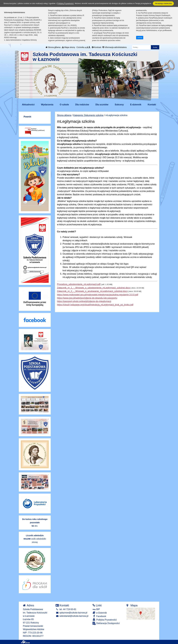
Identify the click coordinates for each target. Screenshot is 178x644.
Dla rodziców (82, 105)
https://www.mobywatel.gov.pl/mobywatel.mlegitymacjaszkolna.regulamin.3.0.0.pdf (98, 295)
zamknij (140, 38)
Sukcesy (119, 105)
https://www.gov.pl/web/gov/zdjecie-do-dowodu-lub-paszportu (87, 298)
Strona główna (53, 47)
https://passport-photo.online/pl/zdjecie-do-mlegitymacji (84, 301)
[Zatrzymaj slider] (113, 95)
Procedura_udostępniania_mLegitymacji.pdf (79, 284)
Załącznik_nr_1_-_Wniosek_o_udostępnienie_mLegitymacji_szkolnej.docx (94, 288)
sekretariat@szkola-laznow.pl (72, 616)
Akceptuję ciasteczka (163, 3)
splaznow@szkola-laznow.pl (71, 613)
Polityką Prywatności (65, 3)
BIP (96, 609)
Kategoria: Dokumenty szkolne (88, 115)
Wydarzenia (47, 105)
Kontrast (97, 47)
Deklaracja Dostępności (106, 623)
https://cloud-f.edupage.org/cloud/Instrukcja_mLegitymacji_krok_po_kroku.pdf (95, 305)
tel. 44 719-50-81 (66, 609)
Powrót (27, 117)
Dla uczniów (102, 105)
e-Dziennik (100, 613)
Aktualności (28, 105)
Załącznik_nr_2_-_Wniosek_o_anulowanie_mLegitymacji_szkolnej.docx (92, 291)
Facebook (99, 616)
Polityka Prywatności (105, 620)
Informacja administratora (115, 47)
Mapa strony (68, 47)
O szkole (64, 105)
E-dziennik (136, 105)
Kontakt (152, 105)
